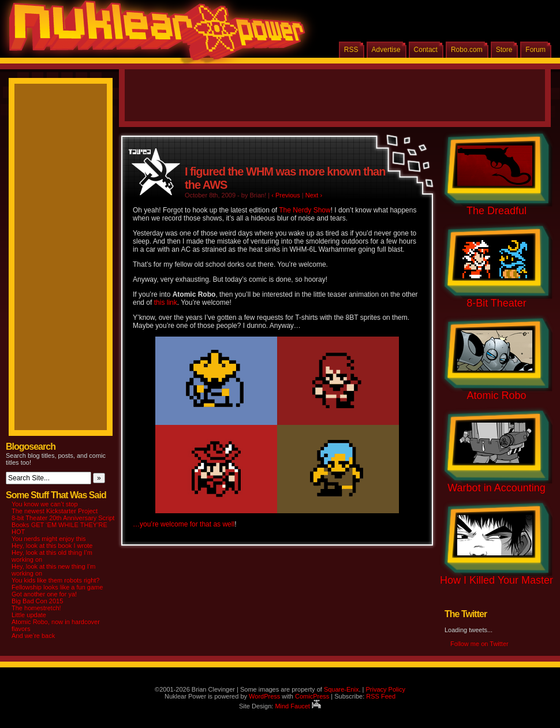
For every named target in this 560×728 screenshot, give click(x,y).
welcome (174, 524)
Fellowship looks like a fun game (57, 587)
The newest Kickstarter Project (55, 511)
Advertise (386, 50)
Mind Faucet (298, 706)
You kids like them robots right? (55, 580)
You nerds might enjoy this (49, 539)
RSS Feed (381, 696)
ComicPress (312, 696)
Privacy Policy (385, 689)
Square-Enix (341, 689)
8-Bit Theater (496, 303)
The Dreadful (496, 211)
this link (166, 303)
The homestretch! (36, 608)
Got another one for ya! (44, 594)
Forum (535, 50)
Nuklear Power (153, 35)
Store (504, 50)
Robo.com (467, 50)
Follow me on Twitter (479, 644)
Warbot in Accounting (496, 488)
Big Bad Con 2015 (37, 601)
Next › (314, 195)
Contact (426, 50)
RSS (351, 50)
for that (201, 524)
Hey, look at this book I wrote (52, 546)
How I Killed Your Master (496, 580)
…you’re (146, 524)
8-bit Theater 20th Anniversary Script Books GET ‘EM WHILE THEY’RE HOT (63, 525)
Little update (29, 615)
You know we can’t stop (45, 504)
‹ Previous (286, 195)
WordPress (264, 696)
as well (224, 524)
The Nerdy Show (305, 210)
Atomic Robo (496, 395)
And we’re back (33, 636)
